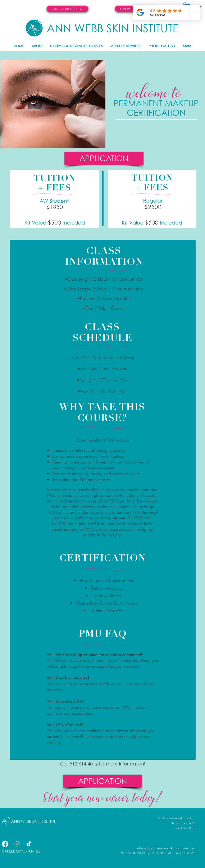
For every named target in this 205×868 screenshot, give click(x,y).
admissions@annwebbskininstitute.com (166, 848)
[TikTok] (29, 844)
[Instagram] (17, 844)
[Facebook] (5, 844)
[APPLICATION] (104, 158)
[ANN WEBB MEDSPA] (67, 9)
